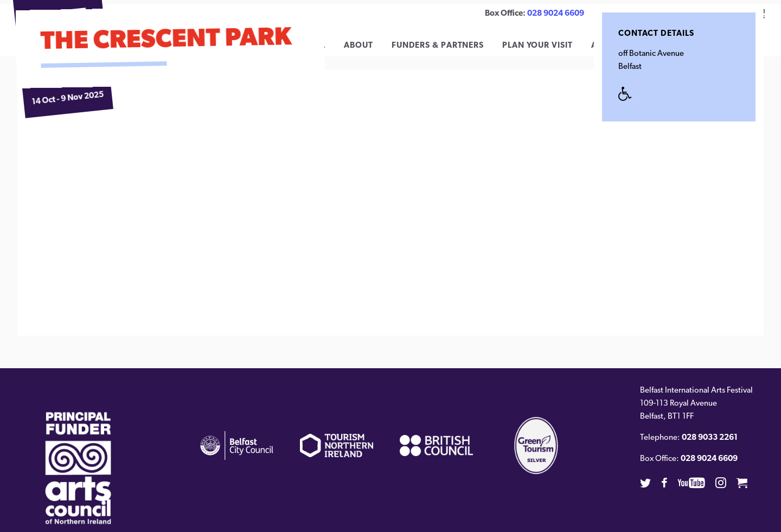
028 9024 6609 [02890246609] (556, 14)
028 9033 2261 (710, 446)
